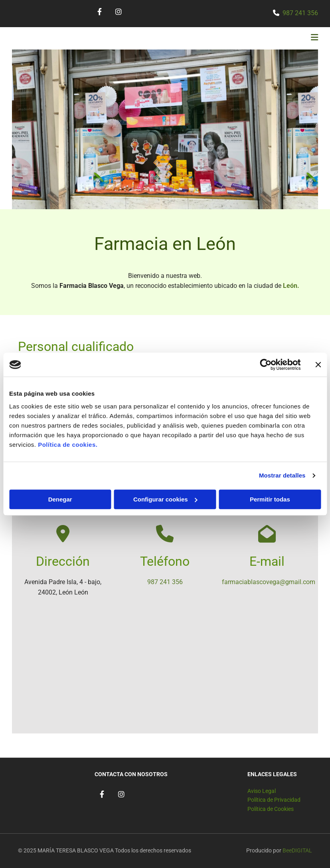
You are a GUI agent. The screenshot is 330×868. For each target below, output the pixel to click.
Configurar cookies (165, 499)
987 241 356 (300, 13)
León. (291, 286)
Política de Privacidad (274, 800)
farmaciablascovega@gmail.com (269, 582)
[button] (219, 38)
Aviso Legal (262, 791)
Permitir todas (270, 499)
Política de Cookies (271, 809)
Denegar (60, 499)
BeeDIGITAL (297, 850)
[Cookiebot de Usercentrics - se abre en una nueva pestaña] (266, 365)
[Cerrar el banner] (318, 365)
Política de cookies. (68, 445)
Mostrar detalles (282, 475)
